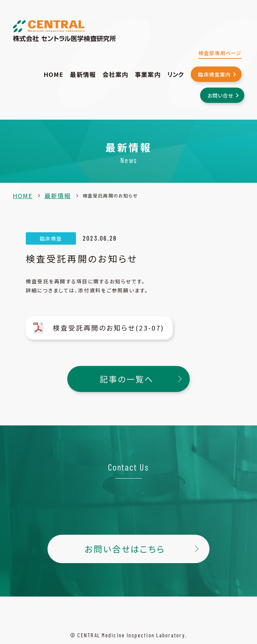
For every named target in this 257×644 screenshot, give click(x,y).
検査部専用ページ (220, 53)
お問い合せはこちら (125, 523)
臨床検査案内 (214, 74)
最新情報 (83, 74)
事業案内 (148, 74)
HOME (54, 74)
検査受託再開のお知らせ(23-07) (88, 321)
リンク (176, 74)
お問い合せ (221, 95)
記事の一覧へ (129, 359)
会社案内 (115, 74)
